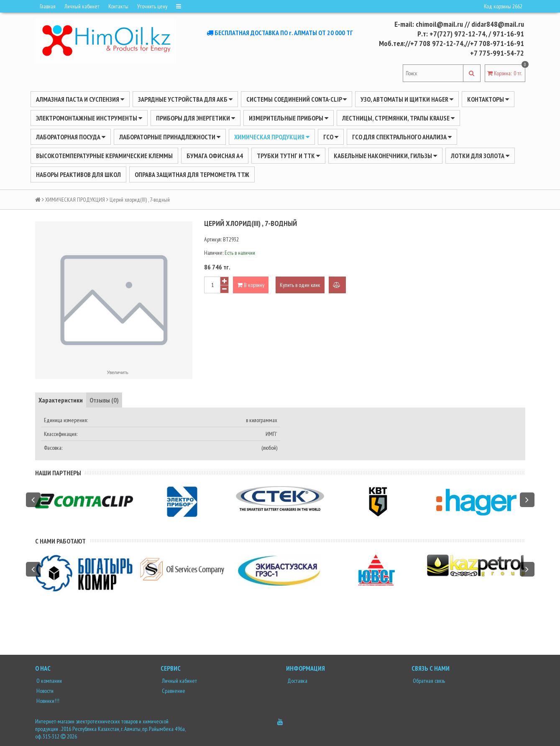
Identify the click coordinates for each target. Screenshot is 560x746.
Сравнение (173, 691)
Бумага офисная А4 (215, 156)
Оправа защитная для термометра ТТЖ (192, 174)
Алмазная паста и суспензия (80, 99)
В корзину (251, 285)
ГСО (331, 137)
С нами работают (60, 541)
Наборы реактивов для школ (78, 174)
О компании (49, 681)
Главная (48, 6)
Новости (44, 691)
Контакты (118, 6)
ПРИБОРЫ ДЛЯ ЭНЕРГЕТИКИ (196, 118)
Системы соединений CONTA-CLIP (297, 99)
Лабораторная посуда (71, 137)
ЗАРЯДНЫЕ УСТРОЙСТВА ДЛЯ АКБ (185, 99)
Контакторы (488, 99)
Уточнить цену (152, 6)
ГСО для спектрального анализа (402, 137)
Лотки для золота (480, 156)
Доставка (297, 681)
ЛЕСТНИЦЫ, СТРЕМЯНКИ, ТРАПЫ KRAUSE (398, 118)
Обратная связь (428, 681)
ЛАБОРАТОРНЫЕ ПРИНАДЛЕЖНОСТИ (170, 137)
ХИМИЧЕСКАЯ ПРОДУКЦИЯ (272, 137)
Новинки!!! (47, 701)
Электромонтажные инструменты (89, 118)
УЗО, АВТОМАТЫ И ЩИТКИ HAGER (407, 99)
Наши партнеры (58, 473)
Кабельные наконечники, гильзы (385, 156)
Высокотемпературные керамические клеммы (104, 156)
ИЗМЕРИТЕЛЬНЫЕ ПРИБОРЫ (289, 118)
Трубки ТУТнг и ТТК (288, 156)
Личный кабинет (82, 6)
